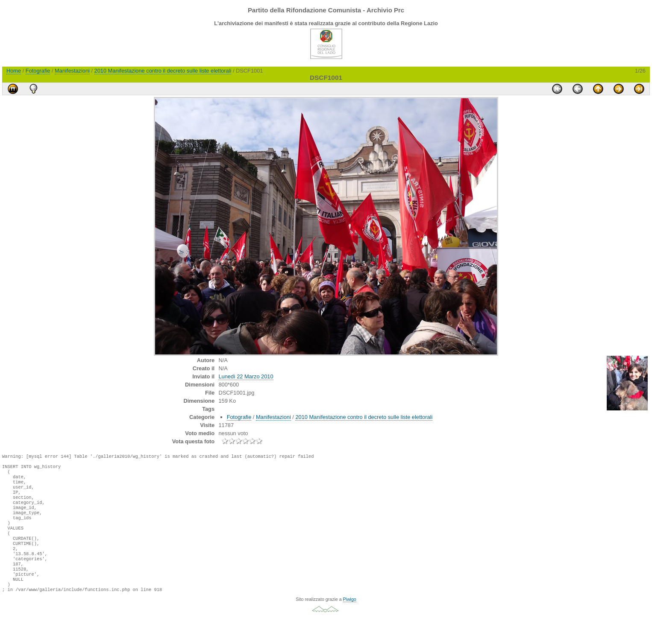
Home (14, 71)
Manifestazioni (72, 71)
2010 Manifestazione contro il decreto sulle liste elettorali (163, 71)
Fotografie (38, 71)
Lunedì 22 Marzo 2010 (246, 376)
